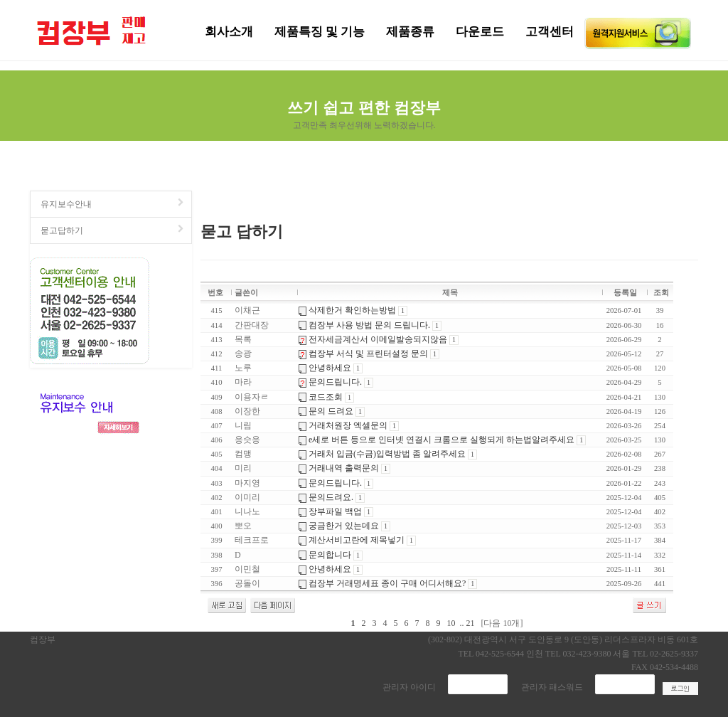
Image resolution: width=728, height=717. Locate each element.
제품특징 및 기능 (320, 32)
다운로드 (480, 32)
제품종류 (410, 32)
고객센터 (550, 32)
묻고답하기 (113, 230)
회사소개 (229, 32)
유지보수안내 (113, 204)
